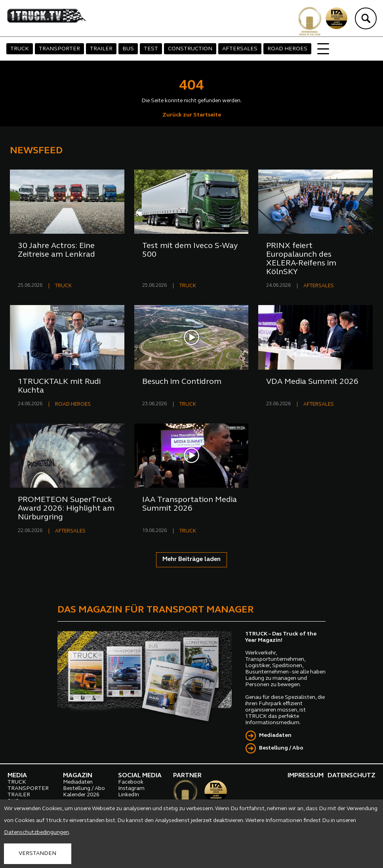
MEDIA (17, 776)
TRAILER (101, 49)
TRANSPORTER (59, 49)
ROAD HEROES (287, 49)
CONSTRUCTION (190, 49)
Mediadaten (275, 735)
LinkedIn (129, 795)
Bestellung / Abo (281, 748)
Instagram (131, 789)
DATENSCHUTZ (352, 776)
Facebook (131, 782)
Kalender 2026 (81, 795)
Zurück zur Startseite (192, 115)
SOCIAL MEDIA (140, 776)
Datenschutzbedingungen (36, 833)
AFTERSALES (240, 49)
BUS (128, 49)
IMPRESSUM (306, 776)
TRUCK (20, 49)
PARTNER (187, 776)
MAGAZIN (78, 776)
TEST (151, 49)
